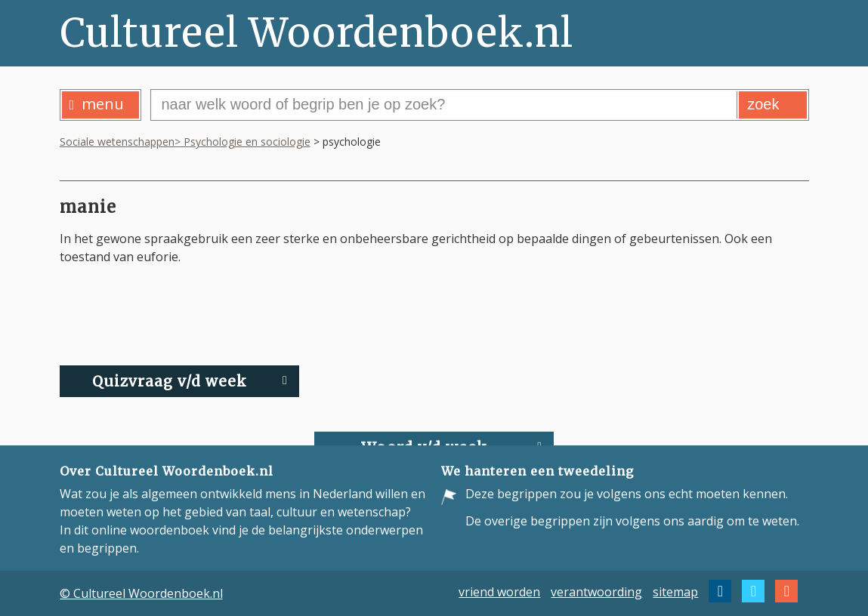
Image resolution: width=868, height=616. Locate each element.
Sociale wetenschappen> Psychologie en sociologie (185, 142)
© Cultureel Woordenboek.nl (141, 593)
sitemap (675, 591)
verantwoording (596, 591)
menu (97, 104)
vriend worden (499, 591)
